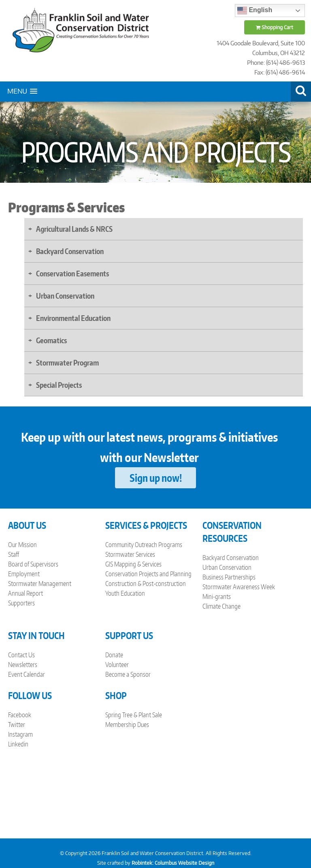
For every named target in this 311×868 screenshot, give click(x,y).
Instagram (20, 734)
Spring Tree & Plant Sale (134, 715)
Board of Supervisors (33, 564)
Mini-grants (217, 596)
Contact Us (21, 655)
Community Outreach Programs (144, 545)
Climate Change (222, 606)
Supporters (21, 603)
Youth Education (125, 593)
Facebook (20, 715)
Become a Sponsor (128, 674)
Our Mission (22, 545)
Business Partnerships (229, 577)
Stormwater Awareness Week (239, 587)
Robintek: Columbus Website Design (173, 863)
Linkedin (18, 744)
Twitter (17, 725)
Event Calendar (27, 674)
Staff (14, 554)
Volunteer (117, 665)
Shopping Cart (275, 27)
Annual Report (26, 593)
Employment (24, 574)
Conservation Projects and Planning (148, 574)
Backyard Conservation (231, 558)
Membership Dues (127, 725)
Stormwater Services (130, 554)
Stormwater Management (40, 584)
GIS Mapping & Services (133, 564)
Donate (114, 655)
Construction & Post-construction (146, 584)
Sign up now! (156, 478)
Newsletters (23, 665)
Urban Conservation (227, 567)
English (255, 11)
